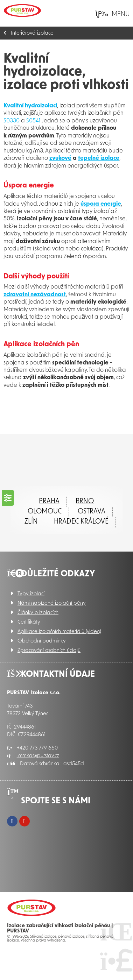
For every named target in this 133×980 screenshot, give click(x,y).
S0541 (33, 121)
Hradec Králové (81, 522)
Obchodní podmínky (42, 641)
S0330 (12, 121)
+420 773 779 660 (32, 748)
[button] (112, 14)
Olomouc (45, 512)
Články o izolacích (38, 613)
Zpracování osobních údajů (49, 651)
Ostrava (92, 512)
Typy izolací (31, 594)
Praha (49, 502)
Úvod (22, 10)
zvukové (60, 158)
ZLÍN (31, 522)
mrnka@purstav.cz (33, 756)
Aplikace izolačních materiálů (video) (59, 632)
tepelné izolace (99, 158)
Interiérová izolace (32, 33)
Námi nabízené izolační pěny (52, 603)
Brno (85, 502)
